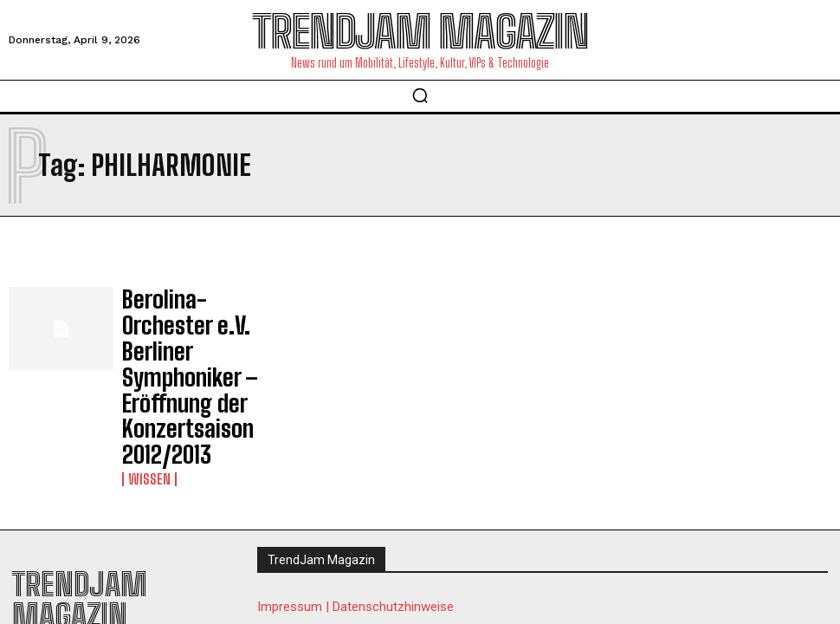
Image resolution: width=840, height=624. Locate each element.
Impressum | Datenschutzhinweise (355, 491)
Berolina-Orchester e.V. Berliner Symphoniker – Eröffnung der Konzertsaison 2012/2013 (193, 321)
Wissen (145, 361)
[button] (420, 95)
